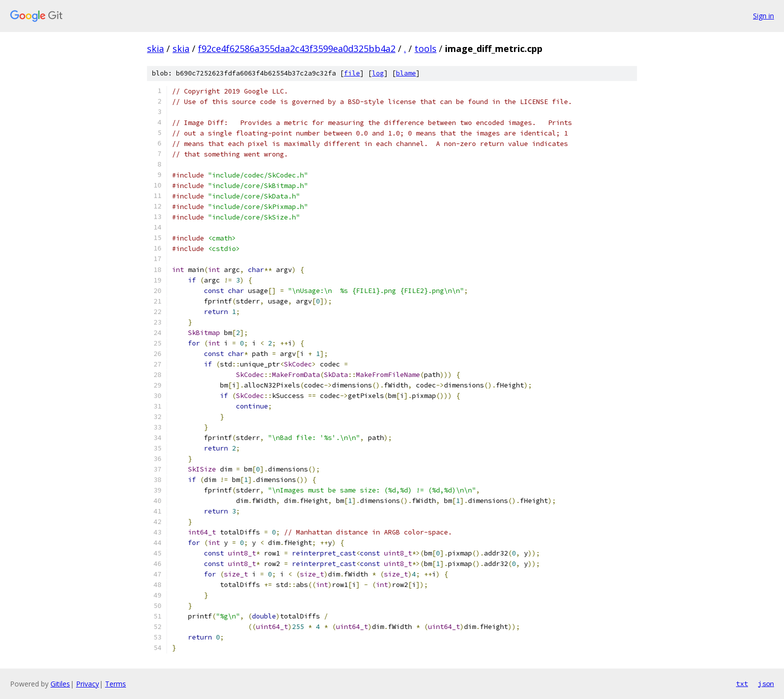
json (766, 683)
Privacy (87, 684)
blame (406, 73)
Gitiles (60, 684)
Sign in (763, 16)
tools (425, 48)
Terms (115, 684)
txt (742, 683)
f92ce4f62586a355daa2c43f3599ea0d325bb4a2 (297, 48)
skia (155, 48)
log (378, 73)
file (352, 73)
